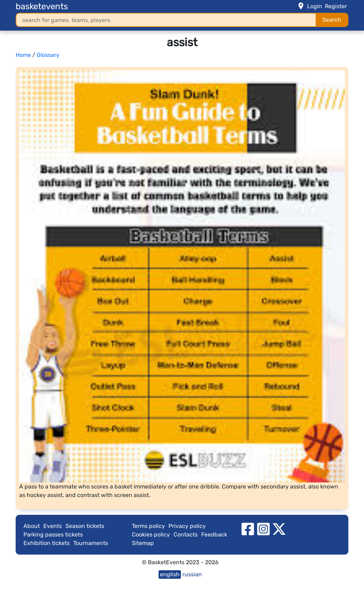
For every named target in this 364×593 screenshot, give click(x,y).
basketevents (42, 6)
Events (53, 526)
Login (315, 6)
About (32, 526)
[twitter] (279, 528)
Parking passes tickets (53, 535)
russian (192, 574)
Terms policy (148, 526)
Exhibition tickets (47, 543)
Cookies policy (151, 535)
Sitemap (143, 543)
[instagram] (263, 528)
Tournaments (91, 543)
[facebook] (248, 528)
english (170, 574)
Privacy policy (187, 526)
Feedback (214, 535)
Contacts (186, 535)
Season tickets (85, 526)
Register (336, 6)
